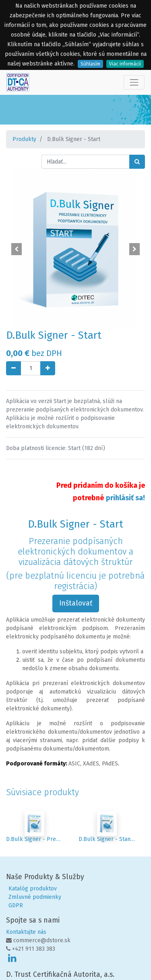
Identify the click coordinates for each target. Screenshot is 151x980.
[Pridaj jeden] (48, 368)
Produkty (24, 139)
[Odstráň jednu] (13, 368)
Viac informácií (125, 64)
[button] (17, 249)
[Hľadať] (137, 162)
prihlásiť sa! (125, 498)
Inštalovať (76, 603)
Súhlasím (90, 64)
